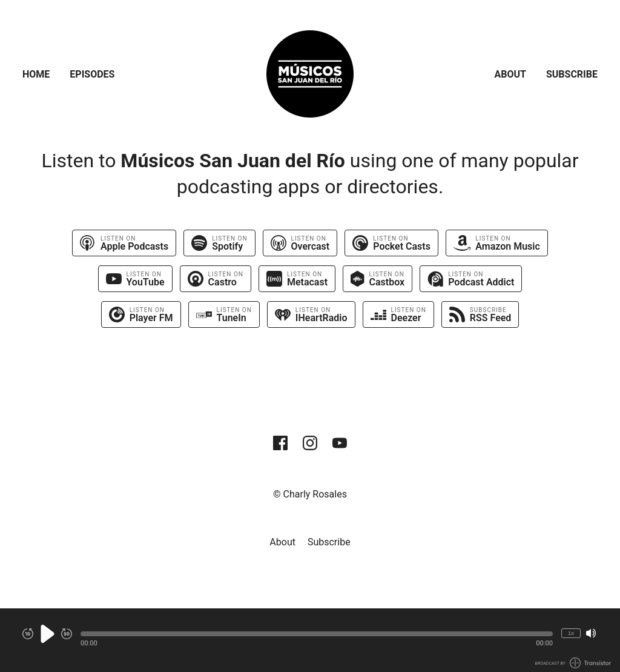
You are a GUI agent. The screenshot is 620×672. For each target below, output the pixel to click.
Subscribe (572, 74)
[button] (317, 634)
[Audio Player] (310, 640)
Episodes (92, 74)
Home (36, 74)
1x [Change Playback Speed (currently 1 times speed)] (571, 633)
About (510, 74)
